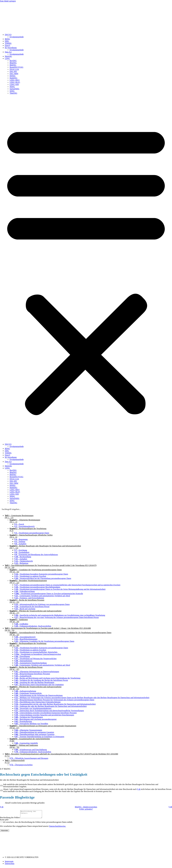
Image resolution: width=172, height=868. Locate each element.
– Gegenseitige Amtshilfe (26, 743)
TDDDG (8, 43)
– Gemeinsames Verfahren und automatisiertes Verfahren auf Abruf (42, 596)
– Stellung (20, 542)
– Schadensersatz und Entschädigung (31, 750)
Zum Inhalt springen (8, 1)
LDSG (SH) (14, 84)
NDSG (12, 87)
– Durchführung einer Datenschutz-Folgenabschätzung (37, 702)
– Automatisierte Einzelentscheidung (31, 663)
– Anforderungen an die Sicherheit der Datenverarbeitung (39, 695)
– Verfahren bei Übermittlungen (29, 717)
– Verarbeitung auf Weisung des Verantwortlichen (35, 659)
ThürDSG (13, 93)
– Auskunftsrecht (23, 676)
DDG (7, 41)
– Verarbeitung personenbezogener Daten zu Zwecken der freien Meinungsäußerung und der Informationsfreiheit (60, 589)
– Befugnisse (21, 563)
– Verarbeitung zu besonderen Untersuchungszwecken (38, 654)
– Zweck (19, 524)
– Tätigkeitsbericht (24, 561)
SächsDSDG (15, 89)
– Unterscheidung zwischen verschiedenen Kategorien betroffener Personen (46, 713)
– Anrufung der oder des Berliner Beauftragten (34, 682)
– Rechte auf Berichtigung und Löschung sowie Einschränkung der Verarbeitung (47, 678)
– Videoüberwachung (25, 591)
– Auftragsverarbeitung (25, 691)
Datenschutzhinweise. (58, 828)
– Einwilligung (22, 656)
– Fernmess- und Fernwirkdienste (29, 598)
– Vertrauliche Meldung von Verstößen (31, 724)
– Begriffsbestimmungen (26, 639)
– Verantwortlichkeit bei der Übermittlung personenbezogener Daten (43, 578)
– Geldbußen (21, 624)
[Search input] (86, 509)
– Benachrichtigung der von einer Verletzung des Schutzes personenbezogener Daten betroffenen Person (57, 617)
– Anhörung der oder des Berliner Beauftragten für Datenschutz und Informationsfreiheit (51, 706)
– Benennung (21, 539)
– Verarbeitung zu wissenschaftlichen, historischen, (36, 652)
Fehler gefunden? (86, 809)
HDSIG (13, 76)
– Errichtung (21, 550)
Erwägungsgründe (17, 37)
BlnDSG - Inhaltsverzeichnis (86, 807)
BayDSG (13, 61)
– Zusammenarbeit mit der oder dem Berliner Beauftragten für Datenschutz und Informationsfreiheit (55, 704)
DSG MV (13, 71)
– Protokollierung (23, 721)
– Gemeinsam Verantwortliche (28, 693)
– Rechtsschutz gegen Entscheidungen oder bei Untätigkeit (39, 685)
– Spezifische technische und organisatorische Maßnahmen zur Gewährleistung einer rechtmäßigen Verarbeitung (60, 615)
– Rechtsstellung (23, 557)
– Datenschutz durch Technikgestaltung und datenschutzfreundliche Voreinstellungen (49, 711)
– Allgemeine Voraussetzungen (28, 730)
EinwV (8, 45)
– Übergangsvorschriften (21, 765)
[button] (86, 269)
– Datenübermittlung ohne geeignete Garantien (34, 734)
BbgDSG (13, 63)
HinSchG (8, 56)
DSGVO (8, 35)
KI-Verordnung (11, 48)
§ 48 (170, 807)
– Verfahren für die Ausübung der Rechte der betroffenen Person (41, 680)
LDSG (7, 58)
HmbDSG (13, 78)
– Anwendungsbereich (24, 526)
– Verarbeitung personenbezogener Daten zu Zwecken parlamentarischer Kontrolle (49, 594)
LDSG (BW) (15, 80)
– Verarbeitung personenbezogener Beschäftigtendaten (37, 587)
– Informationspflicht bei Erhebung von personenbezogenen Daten (42, 604)
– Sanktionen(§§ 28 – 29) (19, 621)
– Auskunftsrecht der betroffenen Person (32, 607)
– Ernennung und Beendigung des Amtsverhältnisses (36, 555)
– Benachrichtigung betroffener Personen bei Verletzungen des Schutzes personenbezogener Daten (54, 700)
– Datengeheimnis (23, 661)
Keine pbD (4, 821)
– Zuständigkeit (22, 552)
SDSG (12, 91)
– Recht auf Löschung (25, 609)
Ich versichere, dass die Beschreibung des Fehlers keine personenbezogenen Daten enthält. (38, 824)
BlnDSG (13, 65)
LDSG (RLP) (15, 82)
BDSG (7, 39)
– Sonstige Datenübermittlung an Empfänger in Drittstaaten (39, 737)
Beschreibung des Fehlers (10, 819)
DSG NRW (14, 74)
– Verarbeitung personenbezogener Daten (32, 533)
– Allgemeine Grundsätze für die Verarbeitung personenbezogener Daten (44, 641)
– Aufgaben (20, 544)
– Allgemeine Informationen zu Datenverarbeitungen (37, 672)
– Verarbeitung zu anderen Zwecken (30, 576)
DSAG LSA (14, 69)
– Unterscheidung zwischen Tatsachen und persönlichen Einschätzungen (44, 715)
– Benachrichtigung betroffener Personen (32, 674)
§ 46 (139, 789)
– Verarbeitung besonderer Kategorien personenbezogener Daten (41, 574)
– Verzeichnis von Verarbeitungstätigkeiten (33, 708)
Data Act (8, 52)
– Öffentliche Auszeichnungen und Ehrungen (29, 758)
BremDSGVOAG (16, 67)
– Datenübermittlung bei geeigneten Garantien (34, 732)
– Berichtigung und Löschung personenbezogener (36, 719)
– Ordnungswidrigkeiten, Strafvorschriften (33, 626)
